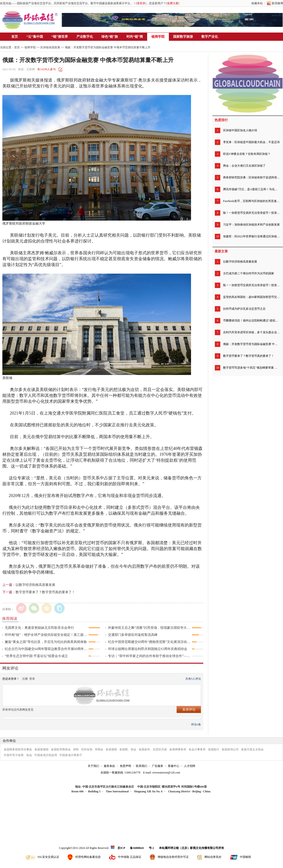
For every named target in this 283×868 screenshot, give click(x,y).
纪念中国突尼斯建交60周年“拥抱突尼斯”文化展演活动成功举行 (150, 642)
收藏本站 (257, 3)
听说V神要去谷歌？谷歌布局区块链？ (247, 154)
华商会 (99, 749)
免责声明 (125, 766)
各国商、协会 (128, 749)
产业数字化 (85, 37)
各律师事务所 (178, 749)
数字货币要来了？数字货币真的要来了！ (45, 592)
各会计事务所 (197, 749)
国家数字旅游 (183, 37)
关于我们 (93, 766)
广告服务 (158, 766)
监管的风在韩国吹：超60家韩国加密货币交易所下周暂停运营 (251, 297)
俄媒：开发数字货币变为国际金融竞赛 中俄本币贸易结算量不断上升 (251, 344)
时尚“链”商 (135, 37)
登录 (32, 679)
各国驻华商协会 (61, 749)
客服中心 (174, 766)
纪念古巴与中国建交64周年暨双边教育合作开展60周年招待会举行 (47, 649)
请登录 (141, 3)
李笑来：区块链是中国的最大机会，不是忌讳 (251, 142)
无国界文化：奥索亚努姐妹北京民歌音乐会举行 (39, 628)
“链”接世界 (60, 37)
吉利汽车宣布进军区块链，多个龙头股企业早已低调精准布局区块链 (251, 332)
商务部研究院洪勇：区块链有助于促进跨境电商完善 (251, 177)
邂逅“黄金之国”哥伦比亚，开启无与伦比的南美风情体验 (46, 642)
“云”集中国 (35, 37)
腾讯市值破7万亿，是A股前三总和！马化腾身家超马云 (251, 189)
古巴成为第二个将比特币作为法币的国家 (249, 273)
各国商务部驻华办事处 (18, 749)
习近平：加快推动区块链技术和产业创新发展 (251, 225)
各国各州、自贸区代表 (153, 749)
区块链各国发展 (50, 47)
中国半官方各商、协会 (18, 755)
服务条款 (109, 766)
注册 (25, 679)
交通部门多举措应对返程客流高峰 (133, 635)
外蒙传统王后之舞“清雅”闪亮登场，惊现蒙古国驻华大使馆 (150, 628)
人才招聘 (190, 766)
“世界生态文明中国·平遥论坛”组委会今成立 (36, 656)
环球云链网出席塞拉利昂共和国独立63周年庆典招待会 (148, 649)
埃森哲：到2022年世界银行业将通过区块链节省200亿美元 (251, 236)
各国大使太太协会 (252, 749)
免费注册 (173, 3)
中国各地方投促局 (46, 755)
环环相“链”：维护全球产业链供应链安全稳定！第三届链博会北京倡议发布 (47, 635)
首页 (15, 37)
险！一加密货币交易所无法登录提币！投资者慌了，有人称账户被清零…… (251, 213)
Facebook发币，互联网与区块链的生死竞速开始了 (251, 201)
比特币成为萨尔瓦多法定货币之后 (244, 309)
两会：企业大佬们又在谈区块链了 (244, 166)
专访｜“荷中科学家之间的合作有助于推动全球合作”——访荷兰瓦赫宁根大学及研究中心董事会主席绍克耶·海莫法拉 (150, 656)
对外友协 (87, 749)
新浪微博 (277, 3)
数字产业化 (210, 37)
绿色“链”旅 (110, 37)
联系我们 (141, 766)
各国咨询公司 (230, 749)
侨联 (76, 749)
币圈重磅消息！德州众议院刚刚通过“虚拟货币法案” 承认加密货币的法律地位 (251, 321)
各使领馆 (111, 749)
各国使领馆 (42, 749)
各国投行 (214, 749)
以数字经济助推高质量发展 (35, 585)
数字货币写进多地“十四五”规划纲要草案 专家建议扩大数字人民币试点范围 (251, 368)
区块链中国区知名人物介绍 (240, 130)
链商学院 (158, 37)
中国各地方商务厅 (71, 755)
